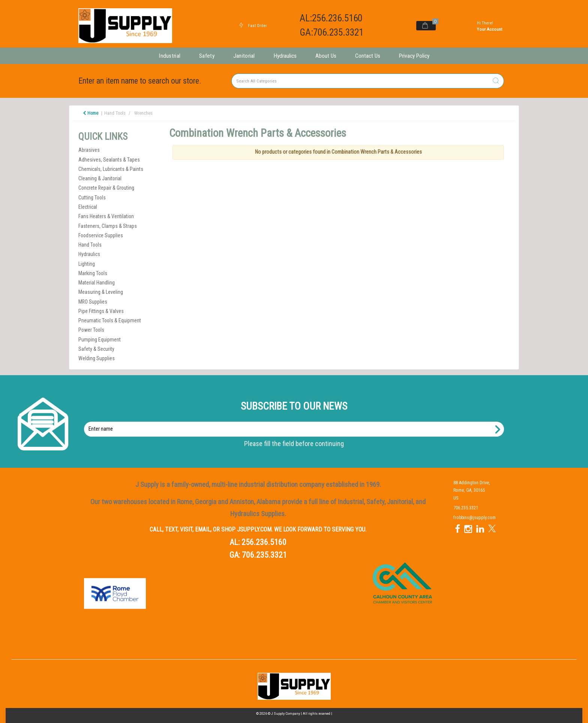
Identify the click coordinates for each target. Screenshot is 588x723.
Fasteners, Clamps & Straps (108, 226)
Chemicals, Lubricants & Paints (111, 169)
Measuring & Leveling (101, 292)
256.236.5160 (264, 542)
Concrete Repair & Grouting (106, 188)
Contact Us (368, 56)
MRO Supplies (93, 302)
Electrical (88, 207)
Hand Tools (115, 113)
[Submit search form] (496, 81)
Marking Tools (93, 273)
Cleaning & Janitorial (100, 178)
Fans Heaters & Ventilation (106, 216)
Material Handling (97, 283)
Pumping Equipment (100, 340)
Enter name (296, 421)
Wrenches (143, 113)
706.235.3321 (264, 555)
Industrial (169, 56)
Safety (207, 56)
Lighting (87, 264)
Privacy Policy (414, 56)
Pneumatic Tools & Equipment (110, 320)
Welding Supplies (97, 358)
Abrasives (89, 150)
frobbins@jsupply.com (475, 518)
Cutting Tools (92, 198)
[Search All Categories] (368, 81)
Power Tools (91, 330)
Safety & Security (96, 349)
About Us (326, 56)
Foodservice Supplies (101, 235)
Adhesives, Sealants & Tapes (109, 160)
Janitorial (244, 56)
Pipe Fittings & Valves (101, 311)
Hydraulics (285, 56)
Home (91, 113)
